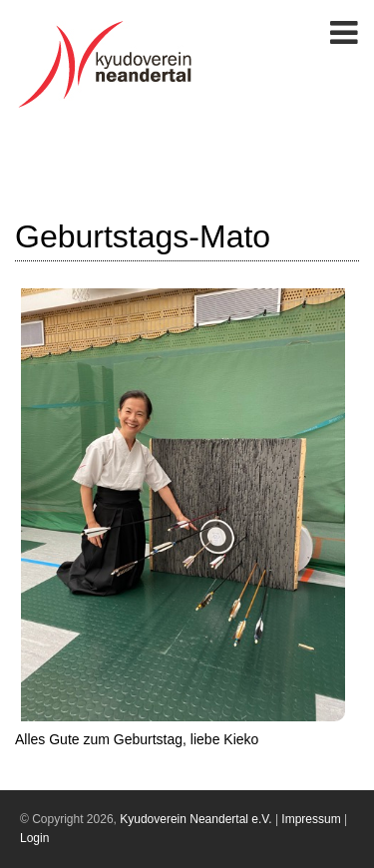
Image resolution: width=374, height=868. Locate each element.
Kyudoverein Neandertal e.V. (195, 819)
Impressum (311, 819)
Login (34, 838)
